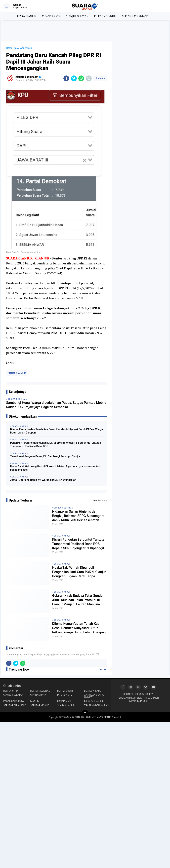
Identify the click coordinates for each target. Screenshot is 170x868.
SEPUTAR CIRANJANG (135, 16)
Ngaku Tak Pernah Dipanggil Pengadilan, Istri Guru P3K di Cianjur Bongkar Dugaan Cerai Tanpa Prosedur (79, 572)
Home (9, 48)
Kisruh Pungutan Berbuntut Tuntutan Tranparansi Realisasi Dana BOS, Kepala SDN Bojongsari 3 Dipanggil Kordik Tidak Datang (79, 544)
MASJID (34, 701)
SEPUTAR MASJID (40, 705)
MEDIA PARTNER (138, 701)
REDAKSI (128, 694)
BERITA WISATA (92, 691)
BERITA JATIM (11, 691)
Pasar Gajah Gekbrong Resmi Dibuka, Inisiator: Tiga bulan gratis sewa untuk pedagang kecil (55, 468)
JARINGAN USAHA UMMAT (94, 696)
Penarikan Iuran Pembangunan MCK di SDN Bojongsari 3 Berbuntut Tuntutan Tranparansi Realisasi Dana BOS (56, 444)
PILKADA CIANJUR (105, 16)
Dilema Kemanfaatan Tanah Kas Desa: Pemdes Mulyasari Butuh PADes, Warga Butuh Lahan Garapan (56, 431)
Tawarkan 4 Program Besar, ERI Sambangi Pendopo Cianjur (45, 456)
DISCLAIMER (152, 698)
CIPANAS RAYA (51, 16)
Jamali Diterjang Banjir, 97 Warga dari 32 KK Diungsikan (43, 480)
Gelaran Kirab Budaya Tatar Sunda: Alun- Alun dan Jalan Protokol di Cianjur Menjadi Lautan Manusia (78, 600)
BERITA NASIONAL (40, 691)
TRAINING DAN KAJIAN (96, 705)
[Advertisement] (85, 31)
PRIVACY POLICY (144, 694)
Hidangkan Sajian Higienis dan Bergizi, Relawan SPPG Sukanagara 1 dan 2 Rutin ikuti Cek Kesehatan (80, 516)
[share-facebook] (66, 78)
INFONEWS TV (65, 695)
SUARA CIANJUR (26, 16)
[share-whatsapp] (81, 78)
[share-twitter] (74, 78)
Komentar (100, 78)
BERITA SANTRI (65, 691)
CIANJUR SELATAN (77, 16)
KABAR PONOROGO (14, 701)
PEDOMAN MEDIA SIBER (130, 698)
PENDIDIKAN (64, 701)
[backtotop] (85, 713)
